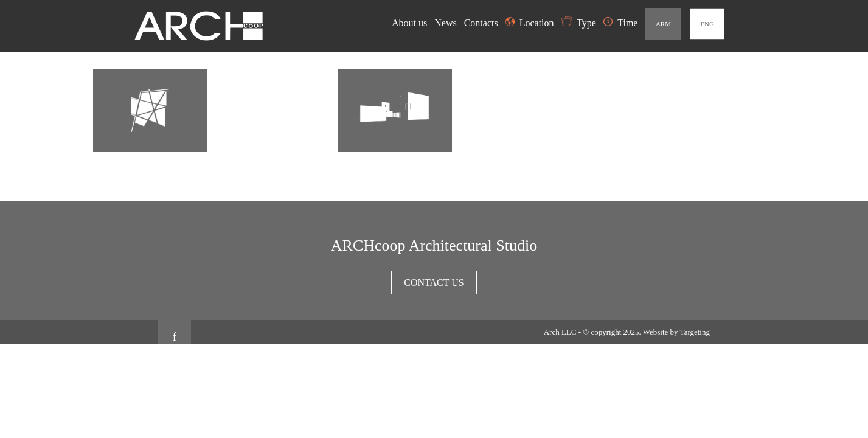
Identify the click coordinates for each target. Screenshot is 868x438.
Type (579, 23)
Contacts (482, 23)
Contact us (434, 283)
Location (530, 23)
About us (411, 23)
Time (620, 23)
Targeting (695, 332)
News (446, 23)
